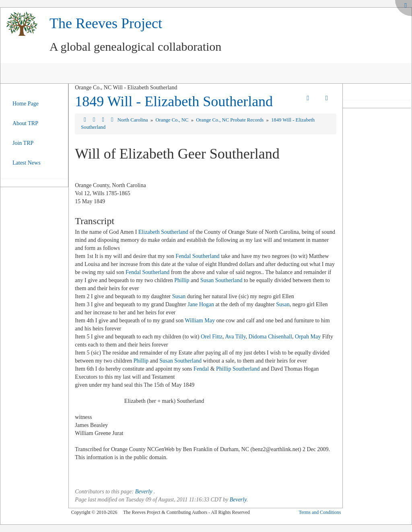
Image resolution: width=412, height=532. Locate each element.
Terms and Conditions (320, 512)
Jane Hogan (201, 304)
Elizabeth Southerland (163, 232)
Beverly (144, 492)
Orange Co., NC (173, 120)
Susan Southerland (221, 280)
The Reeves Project (106, 23)
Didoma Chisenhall (271, 337)
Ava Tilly (235, 337)
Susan (179, 296)
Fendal (201, 369)
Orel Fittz (212, 337)
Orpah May (308, 337)
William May (200, 321)
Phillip (182, 280)
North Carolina (133, 120)
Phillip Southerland (238, 369)
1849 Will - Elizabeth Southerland (174, 101)
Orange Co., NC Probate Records (230, 120)
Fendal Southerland (197, 256)
